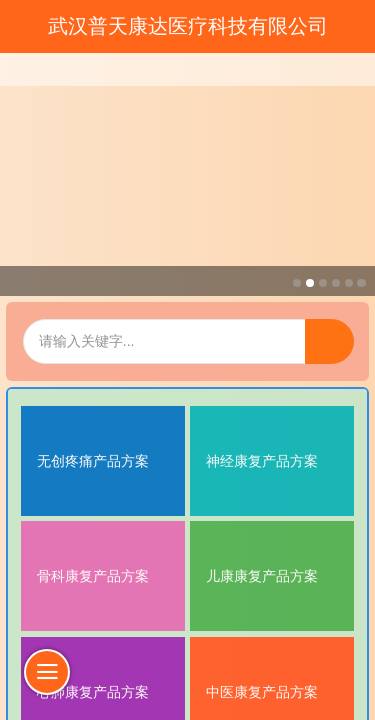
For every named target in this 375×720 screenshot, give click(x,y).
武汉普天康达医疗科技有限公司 (188, 26)
